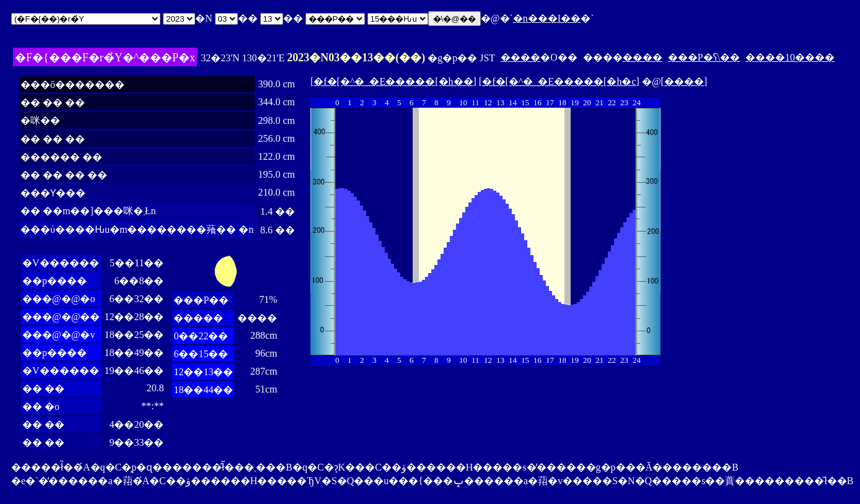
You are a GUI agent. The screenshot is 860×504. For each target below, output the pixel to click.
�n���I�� (547, 18)
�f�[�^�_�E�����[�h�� (393, 81)
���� (520, 57)
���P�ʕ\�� (704, 57)
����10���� (790, 57)
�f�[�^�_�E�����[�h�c (559, 81)
